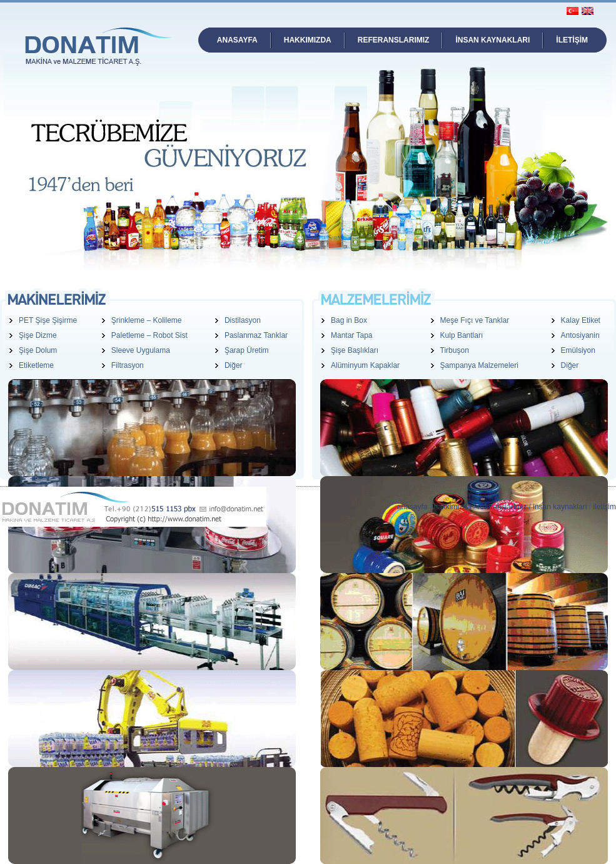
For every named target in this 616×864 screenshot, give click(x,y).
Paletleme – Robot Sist (149, 335)
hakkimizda (453, 507)
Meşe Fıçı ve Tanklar (475, 320)
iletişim (604, 507)
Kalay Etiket (581, 320)
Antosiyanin (580, 335)
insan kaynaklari (560, 507)
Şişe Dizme (38, 335)
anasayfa (412, 507)
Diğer (234, 365)
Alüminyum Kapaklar (365, 365)
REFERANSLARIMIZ (394, 40)
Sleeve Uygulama (141, 350)
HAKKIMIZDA (308, 40)
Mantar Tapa (352, 335)
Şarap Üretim (247, 350)
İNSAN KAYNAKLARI (492, 40)
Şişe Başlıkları (355, 350)
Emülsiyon (578, 350)
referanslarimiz (502, 507)
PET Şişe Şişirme (48, 320)
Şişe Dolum (38, 350)
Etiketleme (36, 365)
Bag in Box (349, 320)
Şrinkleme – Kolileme (147, 320)
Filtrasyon (128, 365)
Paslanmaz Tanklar (256, 335)
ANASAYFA (237, 40)
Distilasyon (243, 320)
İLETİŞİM (572, 40)
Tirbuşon (455, 350)
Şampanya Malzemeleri (479, 365)
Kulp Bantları (462, 335)
